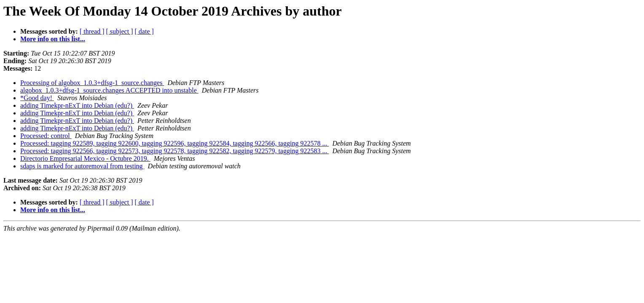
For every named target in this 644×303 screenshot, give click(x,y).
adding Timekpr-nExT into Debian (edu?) (77, 105)
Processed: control (46, 136)
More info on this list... (53, 39)
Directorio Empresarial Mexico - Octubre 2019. (85, 158)
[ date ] (144, 31)
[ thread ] (92, 31)
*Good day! (37, 98)
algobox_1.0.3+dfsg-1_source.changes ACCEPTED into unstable (109, 90)
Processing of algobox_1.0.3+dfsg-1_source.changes (92, 83)
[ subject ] (120, 31)
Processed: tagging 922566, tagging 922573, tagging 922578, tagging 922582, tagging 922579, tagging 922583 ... (174, 151)
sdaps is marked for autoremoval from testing (82, 166)
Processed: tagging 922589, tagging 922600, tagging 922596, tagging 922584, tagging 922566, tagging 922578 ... (174, 143)
